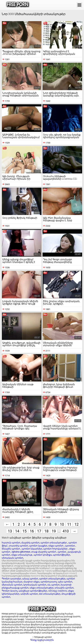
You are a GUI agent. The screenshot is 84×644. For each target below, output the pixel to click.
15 (24, 531)
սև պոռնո (53, 585)
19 (54, 531)
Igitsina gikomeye (21, 552)
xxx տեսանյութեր (50, 594)
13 (10, 531)
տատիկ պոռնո (18, 546)
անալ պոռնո (30, 579)
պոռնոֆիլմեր (61, 555)
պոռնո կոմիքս (43, 555)
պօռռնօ (70, 546)
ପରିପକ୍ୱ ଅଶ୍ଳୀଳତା (57, 591)
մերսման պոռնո (12, 585)
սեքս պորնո (56, 546)
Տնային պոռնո (11, 549)
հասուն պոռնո (11, 543)
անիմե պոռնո (29, 594)
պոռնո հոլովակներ (56, 549)
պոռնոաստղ (49, 582)
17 (39, 531)
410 (66, 531)
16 (32, 531)
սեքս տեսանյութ (22, 555)
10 (62, 524)
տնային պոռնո (64, 588)
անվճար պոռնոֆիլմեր (33, 591)
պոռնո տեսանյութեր (54, 543)
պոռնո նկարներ (32, 549)
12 (77, 524)
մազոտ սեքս (31, 582)
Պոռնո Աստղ (10, 591)
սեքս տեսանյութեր (42, 588)
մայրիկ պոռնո (30, 543)
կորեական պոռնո (35, 585)
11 (69, 524)
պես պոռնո (65, 582)
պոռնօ (62, 552)
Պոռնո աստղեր (11, 579)
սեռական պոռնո (12, 558)
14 (17, 531)
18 (46, 531)
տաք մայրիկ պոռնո (44, 552)
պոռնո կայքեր (38, 546)
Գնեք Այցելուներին (42, 640)
